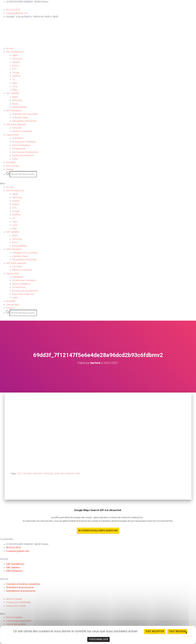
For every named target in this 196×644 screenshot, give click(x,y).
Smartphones (19, 149)
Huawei (16, 62)
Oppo (15, 83)
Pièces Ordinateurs (21, 145)
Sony (15, 86)
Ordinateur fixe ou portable (25, 114)
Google (16, 73)
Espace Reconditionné (23, 155)
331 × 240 (43, 474)
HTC (14, 69)
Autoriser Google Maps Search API (98, 531)
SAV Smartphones (15, 52)
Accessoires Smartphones (25, 152)
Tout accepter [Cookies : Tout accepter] (155, 631)
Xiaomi (16, 66)
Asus (15, 104)
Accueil (10, 48)
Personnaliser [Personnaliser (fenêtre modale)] (98, 639)
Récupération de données (24, 121)
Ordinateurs (18, 138)
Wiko (15, 90)
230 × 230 (54, 474)
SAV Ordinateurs (14, 111)
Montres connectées (22, 131)
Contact (10, 169)
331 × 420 (75, 474)
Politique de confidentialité (19, 602)
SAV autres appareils (16, 124)
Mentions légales (14, 599)
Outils (15, 159)
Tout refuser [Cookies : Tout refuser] (177, 631)
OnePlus (16, 76)
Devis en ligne (13, 166)
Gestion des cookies (16, 606)
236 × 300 (32, 474)
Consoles (17, 128)
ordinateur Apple (20, 117)
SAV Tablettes (13, 93)
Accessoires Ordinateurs (24, 142)
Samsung (17, 59)
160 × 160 (65, 474)
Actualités (11, 162)
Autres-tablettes (20, 107)
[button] (98, 184)
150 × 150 (22, 474)
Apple (15, 55)
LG (14, 79)
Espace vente (12, 135)
